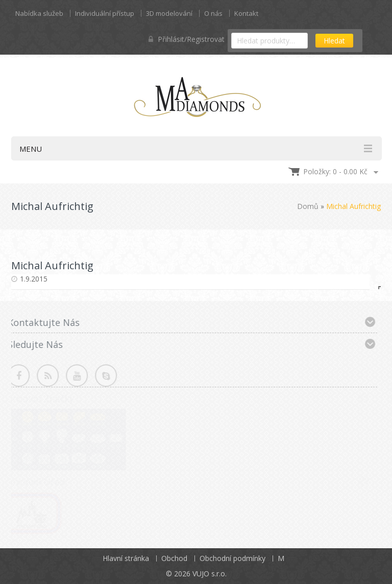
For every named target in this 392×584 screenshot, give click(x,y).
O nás (213, 13)
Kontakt (246, 13)
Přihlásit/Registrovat (187, 39)
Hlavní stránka (126, 558)
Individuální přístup (105, 13)
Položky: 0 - (335, 171)
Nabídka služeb (39, 13)
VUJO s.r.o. (210, 574)
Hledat (334, 41)
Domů (308, 206)
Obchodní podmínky (232, 558)
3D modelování (169, 13)
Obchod (174, 558)
